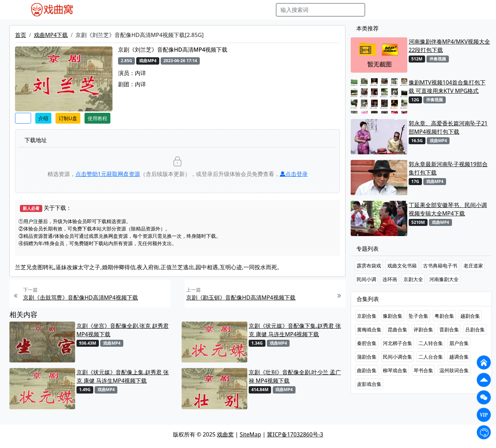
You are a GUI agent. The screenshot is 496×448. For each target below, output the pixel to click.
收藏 (23, 118)
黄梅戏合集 (369, 329)
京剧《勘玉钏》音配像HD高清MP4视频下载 (241, 298)
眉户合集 (459, 343)
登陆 (470, 10)
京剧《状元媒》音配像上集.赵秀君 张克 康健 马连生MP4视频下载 (123, 376)
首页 (21, 35)
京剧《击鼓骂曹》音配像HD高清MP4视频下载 (81, 298)
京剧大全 (413, 279)
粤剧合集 (444, 316)
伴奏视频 (230, 10)
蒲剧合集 (367, 357)
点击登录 (294, 174)
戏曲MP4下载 (51, 35)
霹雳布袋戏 (369, 266)
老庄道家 (473, 266)
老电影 (152, 10)
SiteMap (250, 434)
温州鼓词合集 (454, 370)
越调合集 (459, 357)
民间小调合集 (397, 357)
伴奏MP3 (203, 10)
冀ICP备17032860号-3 (295, 434)
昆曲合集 (397, 329)
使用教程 (97, 118)
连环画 (390, 279)
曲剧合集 (367, 370)
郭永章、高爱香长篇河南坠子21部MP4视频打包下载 (448, 127)
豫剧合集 (393, 316)
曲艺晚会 (176, 10)
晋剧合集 (449, 329)
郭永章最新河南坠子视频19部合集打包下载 (448, 168)
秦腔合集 (367, 343)
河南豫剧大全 (444, 279)
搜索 (376, 10)
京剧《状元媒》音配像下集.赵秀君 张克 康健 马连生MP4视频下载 (295, 330)
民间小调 (366, 279)
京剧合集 (367, 316)
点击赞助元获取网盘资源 (108, 174)
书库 (251, 10)
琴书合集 (423, 370)
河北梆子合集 (397, 343)
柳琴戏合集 (395, 370)
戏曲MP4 (100, 10)
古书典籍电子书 (440, 266)
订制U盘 (68, 118)
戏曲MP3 (128, 10)
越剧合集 (470, 316)
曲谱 (267, 10)
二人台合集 (431, 357)
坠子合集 (418, 316)
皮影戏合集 (369, 384)
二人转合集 (431, 343)
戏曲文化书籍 (402, 266)
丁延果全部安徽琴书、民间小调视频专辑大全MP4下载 (448, 209)
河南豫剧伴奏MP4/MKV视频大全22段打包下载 (449, 46)
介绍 (43, 118)
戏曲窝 (225, 434)
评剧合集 (423, 329)
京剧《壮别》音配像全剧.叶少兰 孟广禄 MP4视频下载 (295, 376)
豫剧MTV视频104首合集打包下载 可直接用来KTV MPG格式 (447, 87)
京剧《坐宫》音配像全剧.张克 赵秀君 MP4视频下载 (123, 330)
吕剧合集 (475, 329)
